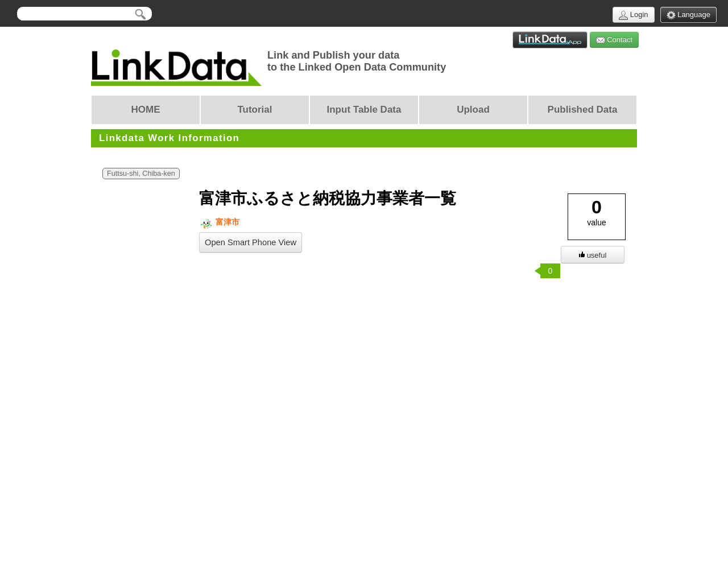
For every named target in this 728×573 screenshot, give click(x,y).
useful (593, 255)
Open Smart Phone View (251, 242)
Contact (614, 40)
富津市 (219, 222)
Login (633, 15)
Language (688, 15)
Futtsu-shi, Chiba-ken (141, 174)
